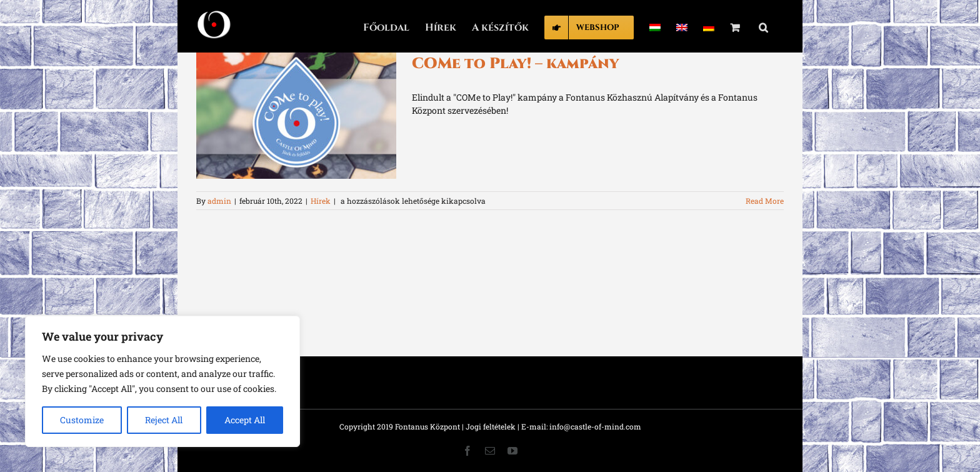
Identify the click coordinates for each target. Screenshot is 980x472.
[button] (763, 26)
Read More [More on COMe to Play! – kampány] (765, 201)
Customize (82, 420)
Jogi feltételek (491, 426)
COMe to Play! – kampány (515, 64)
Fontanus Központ (427, 426)
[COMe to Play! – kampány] (296, 116)
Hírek (321, 201)
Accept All (245, 420)
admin (219, 201)
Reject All (164, 420)
